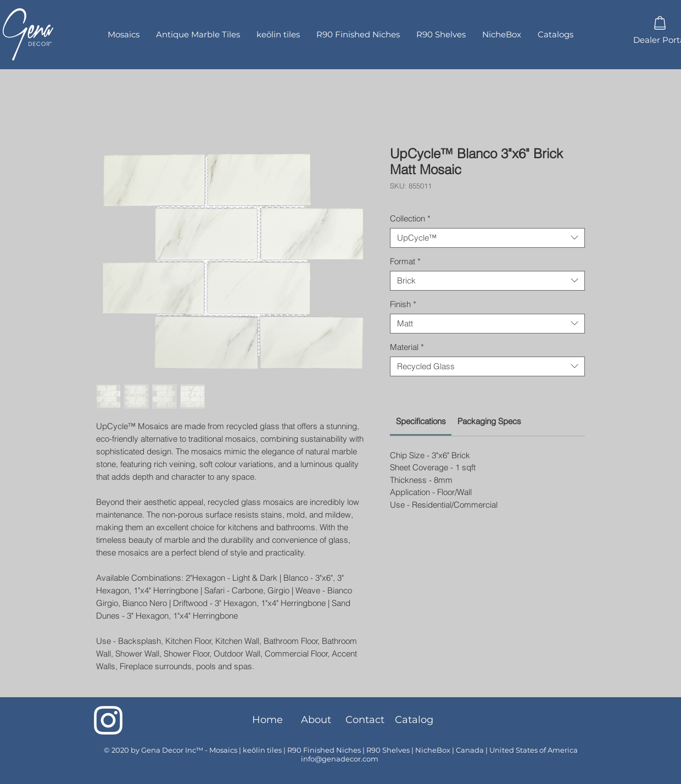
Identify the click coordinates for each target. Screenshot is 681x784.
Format (405, 262)
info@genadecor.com (340, 759)
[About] (316, 720)
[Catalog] (414, 720)
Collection (410, 219)
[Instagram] (108, 720)
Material (407, 347)
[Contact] (365, 720)
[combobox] (487, 238)
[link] (421, 421)
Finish (403, 304)
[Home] (267, 720)
